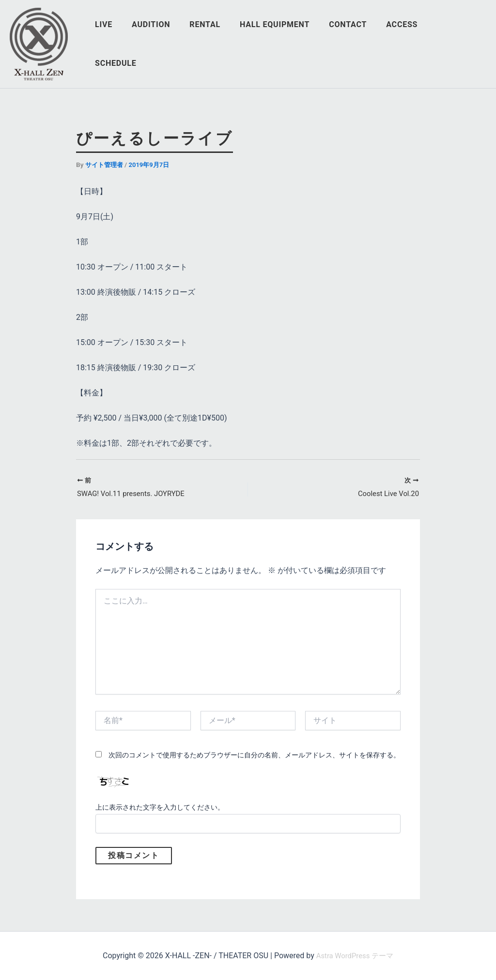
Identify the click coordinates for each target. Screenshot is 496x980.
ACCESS (406, 44)
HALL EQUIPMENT (286, 44)
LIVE (127, 44)
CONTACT (356, 44)
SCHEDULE (458, 44)
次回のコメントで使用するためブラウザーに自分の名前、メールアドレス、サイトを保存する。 (254, 756)
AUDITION (170, 44)
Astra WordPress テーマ (355, 956)
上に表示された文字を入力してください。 (160, 809)
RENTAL (220, 44)
